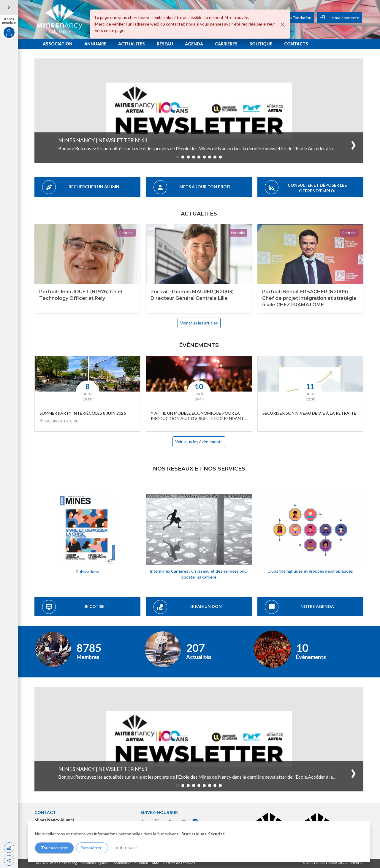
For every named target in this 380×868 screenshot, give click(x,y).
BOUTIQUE (261, 44)
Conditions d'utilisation (130, 863)
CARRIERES (226, 44)
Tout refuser (125, 847)
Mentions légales (94, 863)
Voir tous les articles (199, 323)
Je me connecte (339, 17)
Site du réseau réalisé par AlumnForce (333, 863)
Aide (155, 863)
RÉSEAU (165, 44)
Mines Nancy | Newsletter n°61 (103, 140)
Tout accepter (54, 848)
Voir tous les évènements (199, 442)
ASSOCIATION (58, 44)
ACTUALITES (132, 44)
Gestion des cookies (179, 863)
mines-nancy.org (64, 863)
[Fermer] (283, 25)
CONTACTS (296, 44)
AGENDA (194, 44)
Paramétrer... (92, 848)
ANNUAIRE (95, 44)
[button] (9, 860)
